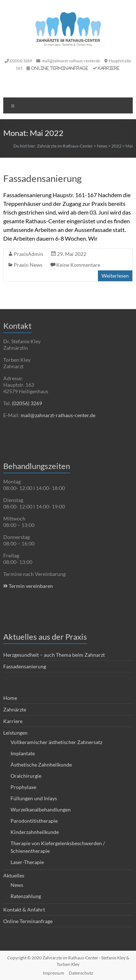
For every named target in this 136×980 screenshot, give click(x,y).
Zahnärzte (15, 709)
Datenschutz (81, 973)
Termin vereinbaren (28, 586)
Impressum (53, 973)
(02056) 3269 (21, 61)
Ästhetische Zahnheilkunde (41, 765)
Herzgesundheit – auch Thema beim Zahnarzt (54, 655)
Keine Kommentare (78, 265)
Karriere (109, 68)
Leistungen (15, 733)
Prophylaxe (23, 787)
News (17, 885)
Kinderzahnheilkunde (35, 832)
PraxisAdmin (28, 254)
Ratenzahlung (26, 896)
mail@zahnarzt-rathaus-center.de (71, 61)
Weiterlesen (115, 276)
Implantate (23, 753)
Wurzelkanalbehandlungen (41, 809)
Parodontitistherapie (34, 821)
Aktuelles (14, 875)
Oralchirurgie (26, 776)
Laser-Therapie (27, 862)
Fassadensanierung (42, 178)
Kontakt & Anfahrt (24, 910)
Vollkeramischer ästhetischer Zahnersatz (56, 742)
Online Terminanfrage (60, 68)
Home (10, 698)
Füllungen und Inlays (34, 798)
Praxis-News (28, 265)
